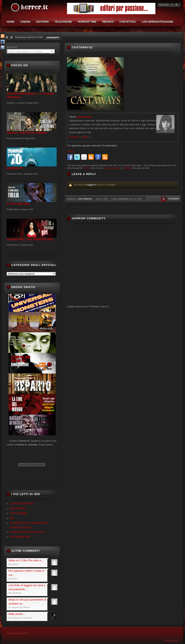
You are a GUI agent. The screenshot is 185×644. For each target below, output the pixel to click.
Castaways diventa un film (29, 37)
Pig (11, 518)
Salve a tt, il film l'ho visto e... (26, 560)
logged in (92, 185)
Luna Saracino (84, 117)
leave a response (112, 168)
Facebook (74, 137)
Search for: (12, 47)
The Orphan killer (20, 537)
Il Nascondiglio (18, 513)
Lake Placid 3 (18, 508)
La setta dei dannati (21, 503)
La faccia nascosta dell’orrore (27, 532)
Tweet (70, 151)
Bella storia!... (17, 614)
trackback (127, 168)
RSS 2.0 (87, 168)
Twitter (85, 137)
